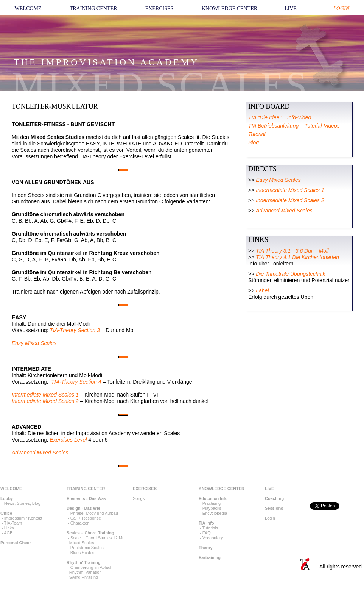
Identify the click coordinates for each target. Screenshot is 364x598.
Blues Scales (82, 553)
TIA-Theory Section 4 (76, 382)
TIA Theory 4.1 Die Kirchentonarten (297, 257)
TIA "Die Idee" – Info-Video (280, 117)
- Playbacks (210, 508)
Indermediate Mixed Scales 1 (290, 190)
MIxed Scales (82, 543)
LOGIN (341, 9)
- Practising (210, 503)
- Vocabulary (211, 538)
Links (9, 528)
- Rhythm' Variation (84, 572)
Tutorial (257, 134)
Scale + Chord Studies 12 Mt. (97, 538)
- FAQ (205, 533)
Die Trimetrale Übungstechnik (290, 274)
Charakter (79, 523)
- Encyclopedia (213, 513)
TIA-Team (13, 523)
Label (262, 290)
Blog (254, 142)
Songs (139, 498)
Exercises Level (68, 440)
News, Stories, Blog (22, 503)
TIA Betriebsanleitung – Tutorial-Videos (294, 126)
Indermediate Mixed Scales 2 (290, 200)
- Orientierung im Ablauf (89, 567)
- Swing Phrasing (82, 577)
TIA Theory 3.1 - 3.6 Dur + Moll (292, 251)
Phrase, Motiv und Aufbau (94, 513)
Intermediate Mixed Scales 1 (45, 395)
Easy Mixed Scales (34, 343)
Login (270, 518)
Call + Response (86, 518)
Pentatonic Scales (87, 548)
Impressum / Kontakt (23, 518)
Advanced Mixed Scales (40, 453)
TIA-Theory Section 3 (75, 330)
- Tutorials (208, 528)
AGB (8, 533)
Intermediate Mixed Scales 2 (45, 401)
